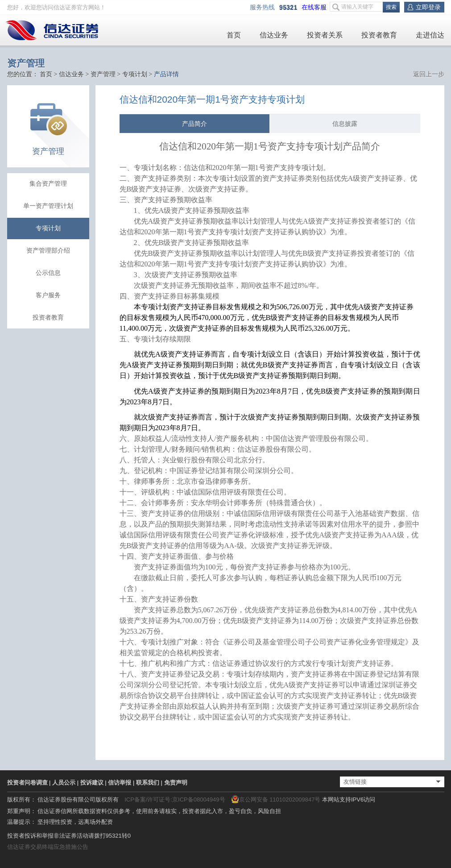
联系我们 (148, 783)
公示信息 (48, 273)
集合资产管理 (48, 184)
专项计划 (135, 74)
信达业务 (274, 35)
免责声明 (176, 783)
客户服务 (48, 295)
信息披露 (345, 124)
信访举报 (120, 783)
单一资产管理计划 (48, 206)
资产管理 (103, 74)
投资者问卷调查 (27, 783)
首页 (234, 35)
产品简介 (194, 124)
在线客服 (316, 7)
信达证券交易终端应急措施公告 (48, 847)
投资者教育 (379, 35)
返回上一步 (429, 74)
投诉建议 (92, 783)
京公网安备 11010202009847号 (276, 799)
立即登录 (428, 7)
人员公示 (64, 783)
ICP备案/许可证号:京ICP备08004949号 (175, 799)
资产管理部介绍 (48, 251)
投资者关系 (325, 35)
